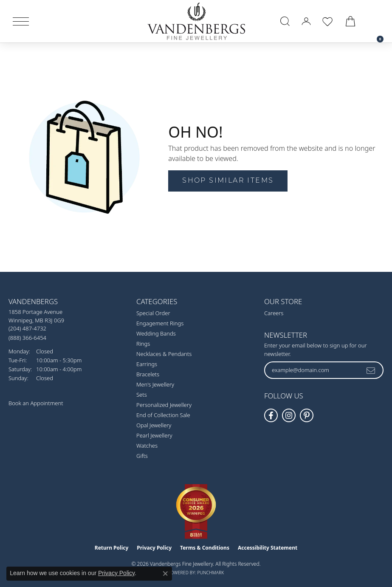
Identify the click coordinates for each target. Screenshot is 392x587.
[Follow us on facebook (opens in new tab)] (271, 415)
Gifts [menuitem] (142, 456)
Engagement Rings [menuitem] (160, 323)
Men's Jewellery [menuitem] (155, 384)
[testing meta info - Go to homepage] (196, 21)
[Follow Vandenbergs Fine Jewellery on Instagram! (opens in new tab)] (289, 415)
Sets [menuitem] (142, 395)
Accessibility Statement (268, 548)
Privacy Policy (154, 548)
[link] (376, 21)
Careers (274, 313)
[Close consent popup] (165, 573)
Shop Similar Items (228, 181)
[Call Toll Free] (27, 337)
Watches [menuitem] (147, 446)
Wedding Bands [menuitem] (156, 333)
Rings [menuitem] (143, 344)
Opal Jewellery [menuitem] (154, 425)
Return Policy (112, 548)
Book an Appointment (36, 403)
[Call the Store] (27, 328)
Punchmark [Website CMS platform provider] (211, 573)
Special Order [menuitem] (153, 313)
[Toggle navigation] (21, 21)
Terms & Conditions (205, 548)
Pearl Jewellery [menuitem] (154, 435)
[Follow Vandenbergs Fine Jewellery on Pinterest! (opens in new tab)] (307, 415)
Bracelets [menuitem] (148, 374)
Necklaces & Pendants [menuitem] (164, 354)
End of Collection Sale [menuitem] (163, 415)
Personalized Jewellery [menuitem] (164, 405)
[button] (285, 21)
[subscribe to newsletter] (371, 370)
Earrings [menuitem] (147, 364)
